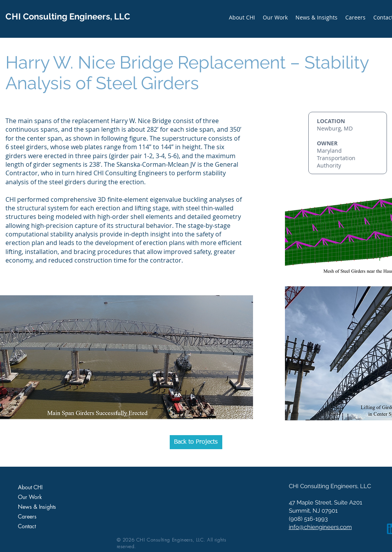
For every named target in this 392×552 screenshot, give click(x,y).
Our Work (30, 497)
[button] (275, 17)
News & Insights (37, 507)
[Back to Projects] (196, 442)
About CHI (30, 487)
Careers (27, 516)
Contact (27, 526)
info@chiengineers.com (320, 527)
